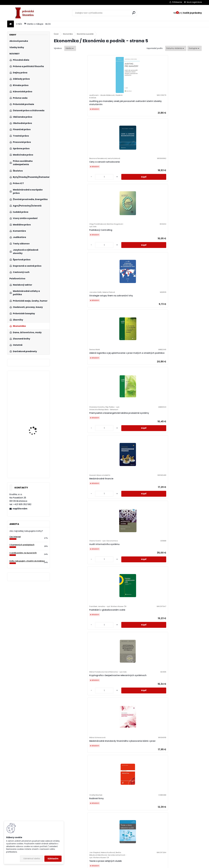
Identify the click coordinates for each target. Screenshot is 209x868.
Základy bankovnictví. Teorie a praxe (72, 820)
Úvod (56, 34)
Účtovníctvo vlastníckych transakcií (181, 741)
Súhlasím (53, 859)
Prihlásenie (177, 2)
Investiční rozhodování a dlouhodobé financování (144, 504)
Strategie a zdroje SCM (69, 502)
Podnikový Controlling (142, 109)
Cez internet (15, 537)
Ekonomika (68, 34)
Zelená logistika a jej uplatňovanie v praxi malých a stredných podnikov (72, 185)
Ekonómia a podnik (85, 34)
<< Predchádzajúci (99, 847)
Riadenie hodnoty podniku (107, 817)
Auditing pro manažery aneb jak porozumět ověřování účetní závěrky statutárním (72, 110)
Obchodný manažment (106, 740)
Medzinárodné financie (143, 182)
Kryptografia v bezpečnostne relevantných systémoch (109, 261)
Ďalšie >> (161, 847)
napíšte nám (20, 509)
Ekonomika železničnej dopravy (68, 425)
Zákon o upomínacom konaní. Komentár (35, 468)
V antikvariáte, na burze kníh (23, 553)
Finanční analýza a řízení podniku (181, 504)
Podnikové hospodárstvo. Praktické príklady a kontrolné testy (36, 390)
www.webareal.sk (115, 865)
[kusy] (99, 124)
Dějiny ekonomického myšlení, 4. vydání (146, 662)
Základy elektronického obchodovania (106, 426)
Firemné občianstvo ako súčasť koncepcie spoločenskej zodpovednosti (72, 662)
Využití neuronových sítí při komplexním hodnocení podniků (108, 661)
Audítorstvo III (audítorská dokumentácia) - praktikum (108, 578)
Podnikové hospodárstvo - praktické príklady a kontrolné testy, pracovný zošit (144, 822)
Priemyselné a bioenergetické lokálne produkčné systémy (109, 186)
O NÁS (19, 24)
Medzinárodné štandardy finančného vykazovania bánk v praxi (144, 264)
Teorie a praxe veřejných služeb (69, 350)
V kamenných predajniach (22, 545)
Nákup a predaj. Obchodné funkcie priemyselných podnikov (181, 578)
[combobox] (176, 48)
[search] (134, 13)
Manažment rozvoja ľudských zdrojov (146, 423)
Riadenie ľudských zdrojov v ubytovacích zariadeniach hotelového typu (145, 343)
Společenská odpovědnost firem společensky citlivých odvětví (182, 423)
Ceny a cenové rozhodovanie (109, 106)
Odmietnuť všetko (32, 859)
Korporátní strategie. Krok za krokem (72, 743)
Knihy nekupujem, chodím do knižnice (27, 561)
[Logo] (26, 13)
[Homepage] (11, 24)
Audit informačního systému (183, 182)
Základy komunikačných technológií (180, 346)
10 (154, 847)
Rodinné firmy (175, 263)
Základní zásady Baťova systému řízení (107, 502)
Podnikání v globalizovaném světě (72, 263)
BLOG (48, 24)
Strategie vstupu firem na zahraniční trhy (181, 109)
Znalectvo (62, 582)
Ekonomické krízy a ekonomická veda (177, 814)
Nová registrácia (194, 2)
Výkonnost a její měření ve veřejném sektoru (144, 737)
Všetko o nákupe (34, 24)
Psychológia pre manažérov (182, 664)
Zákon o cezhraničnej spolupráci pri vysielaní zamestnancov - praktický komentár (36, 431)
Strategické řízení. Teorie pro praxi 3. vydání (145, 584)
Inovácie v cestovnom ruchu (109, 350)
